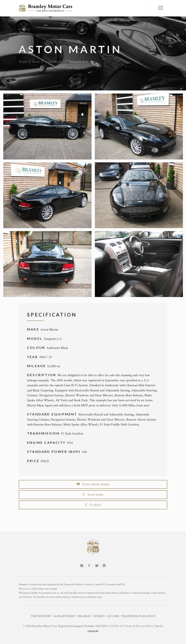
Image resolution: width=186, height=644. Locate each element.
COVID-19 (116, 626)
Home (23, 62)
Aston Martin (54, 62)
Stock (36, 62)
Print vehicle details (93, 484)
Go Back (93, 505)
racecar (93, 631)
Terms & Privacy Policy (139, 626)
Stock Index (93, 495)
